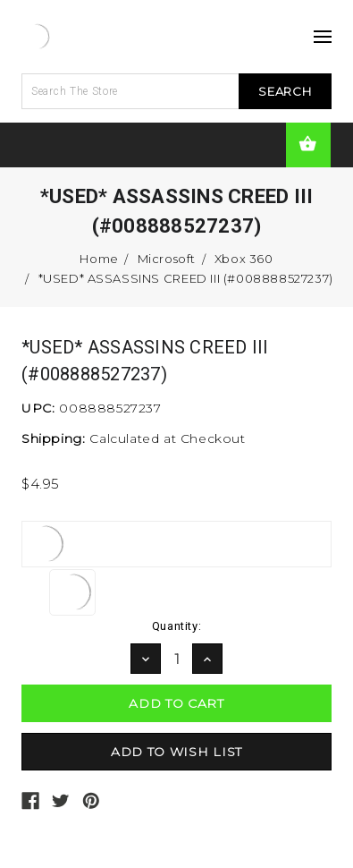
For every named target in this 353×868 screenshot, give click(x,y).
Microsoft (167, 259)
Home (99, 259)
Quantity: (176, 626)
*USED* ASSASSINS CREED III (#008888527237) (186, 278)
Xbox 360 (244, 259)
